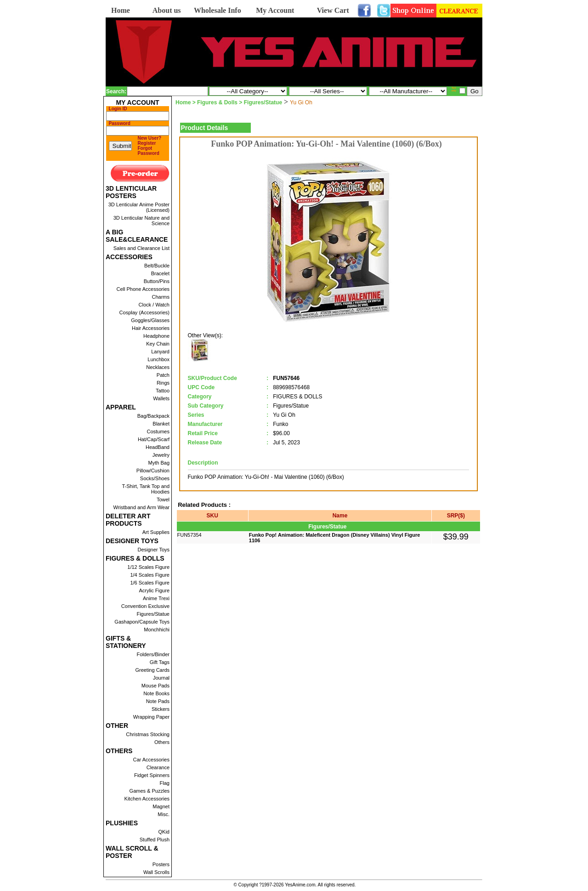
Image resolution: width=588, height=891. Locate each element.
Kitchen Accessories (147, 799)
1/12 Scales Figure (148, 567)
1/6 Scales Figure (150, 583)
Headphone (156, 336)
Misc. (164, 814)
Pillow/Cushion (153, 471)
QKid (164, 832)
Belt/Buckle (157, 266)
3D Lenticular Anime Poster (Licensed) (139, 207)
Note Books (156, 693)
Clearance (158, 767)
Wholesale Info (218, 10)
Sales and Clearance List (141, 248)
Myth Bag (159, 463)
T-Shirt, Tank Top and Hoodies (146, 489)
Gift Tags (160, 662)
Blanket (161, 424)
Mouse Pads (155, 686)
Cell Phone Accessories (143, 289)
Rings (163, 383)
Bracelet (160, 273)
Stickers (161, 709)
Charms (161, 297)
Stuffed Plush (155, 840)
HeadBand (158, 447)
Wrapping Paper (151, 717)
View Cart (333, 10)
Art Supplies (156, 532)
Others (162, 742)
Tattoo (163, 391)
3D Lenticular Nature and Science (141, 221)
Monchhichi (157, 630)
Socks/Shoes (155, 478)
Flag (165, 783)
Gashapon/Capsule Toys (142, 622)
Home (121, 10)
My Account (275, 10)
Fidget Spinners (152, 775)
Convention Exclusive (145, 606)
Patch (163, 375)
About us (167, 10)
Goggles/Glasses (150, 320)
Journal (161, 678)
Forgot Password (149, 151)
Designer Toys (154, 550)
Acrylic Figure (154, 590)
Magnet (161, 806)
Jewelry (161, 455)
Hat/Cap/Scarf (154, 439)
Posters (161, 864)
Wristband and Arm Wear (141, 507)
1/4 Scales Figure (150, 575)
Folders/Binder (153, 654)
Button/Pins (157, 281)
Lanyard (160, 352)
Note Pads (158, 701)
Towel (163, 499)
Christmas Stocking (148, 734)
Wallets (161, 398)
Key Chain (158, 344)
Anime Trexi (156, 598)
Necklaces (158, 367)
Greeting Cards (152, 670)
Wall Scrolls (156, 872)
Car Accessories (151, 760)
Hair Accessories (151, 328)
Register (147, 143)
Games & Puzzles (150, 791)
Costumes (158, 431)
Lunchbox (158, 359)
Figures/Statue (153, 614)
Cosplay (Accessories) (144, 312)
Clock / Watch (154, 305)
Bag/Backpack (153, 416)
